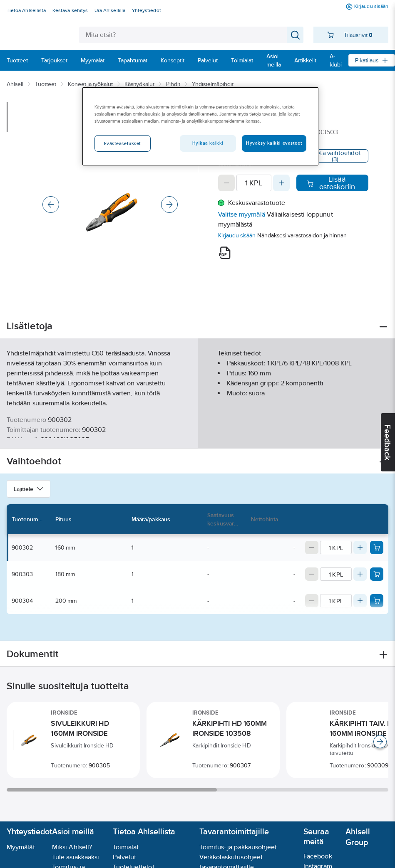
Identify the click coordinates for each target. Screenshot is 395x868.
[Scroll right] (380, 742)
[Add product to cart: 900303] (377, 574)
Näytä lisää (198, 435)
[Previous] (51, 205)
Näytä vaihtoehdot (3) (335, 156)
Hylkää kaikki (208, 143)
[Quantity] (254, 183)
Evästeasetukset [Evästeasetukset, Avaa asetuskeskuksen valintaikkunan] (123, 143)
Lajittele (29, 489)
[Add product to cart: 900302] (377, 547)
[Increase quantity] (281, 183)
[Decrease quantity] (226, 183)
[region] (200, 126)
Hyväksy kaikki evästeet (274, 143)
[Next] (169, 205)
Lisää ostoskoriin (331, 183)
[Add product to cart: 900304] (377, 601)
